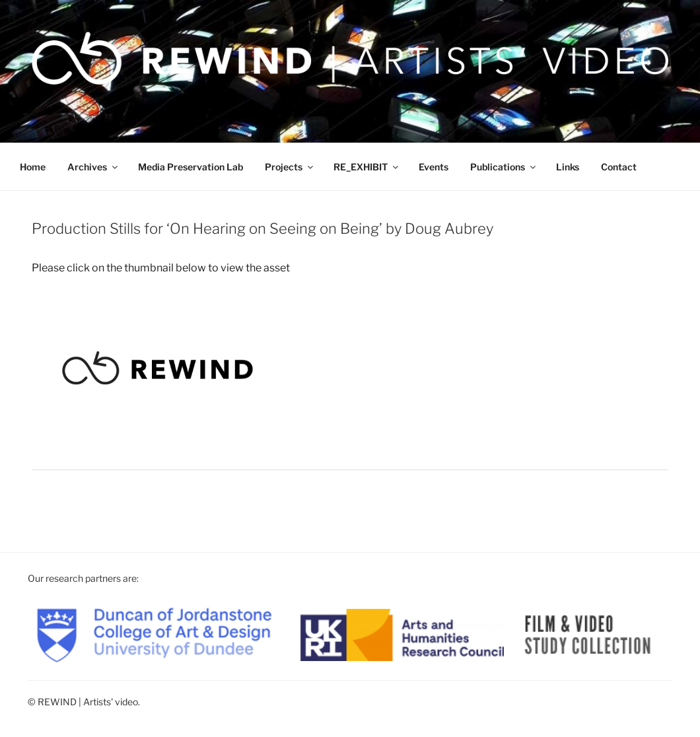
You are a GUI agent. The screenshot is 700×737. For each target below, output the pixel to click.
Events (434, 167)
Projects (290, 167)
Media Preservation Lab (191, 167)
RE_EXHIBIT (367, 167)
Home (33, 167)
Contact (619, 167)
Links (568, 167)
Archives (93, 167)
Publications (504, 167)
